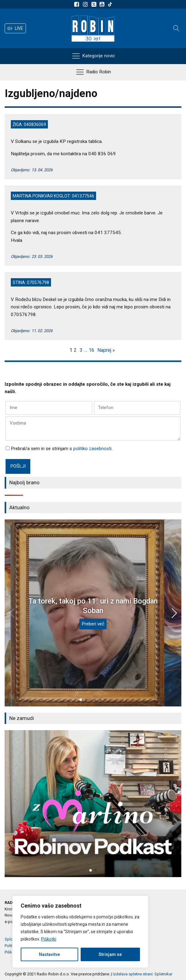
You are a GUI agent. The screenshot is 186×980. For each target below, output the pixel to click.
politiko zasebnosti (92, 449)
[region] (80, 932)
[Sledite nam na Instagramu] (86, 4)
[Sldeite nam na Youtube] (103, 4)
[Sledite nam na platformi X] (95, 4)
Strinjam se (110, 954)
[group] (93, 804)
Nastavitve (49, 954)
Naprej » (106, 350)
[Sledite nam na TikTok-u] (110, 4)
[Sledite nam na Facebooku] (78, 4)
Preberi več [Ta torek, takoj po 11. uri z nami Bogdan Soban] (93, 624)
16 (91, 350)
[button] (15, 28)
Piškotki (49, 939)
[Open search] (176, 28)
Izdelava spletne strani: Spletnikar (143, 974)
